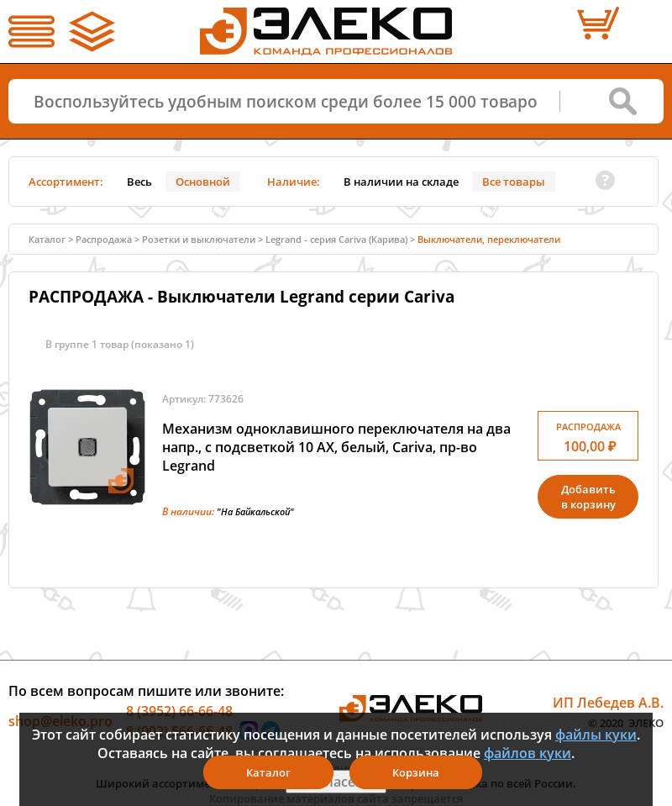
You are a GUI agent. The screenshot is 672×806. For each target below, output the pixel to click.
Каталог (47, 239)
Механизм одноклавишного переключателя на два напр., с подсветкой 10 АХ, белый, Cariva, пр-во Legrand (336, 447)
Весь (139, 182)
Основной (203, 182)
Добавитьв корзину (588, 497)
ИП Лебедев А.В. (608, 703)
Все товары (514, 182)
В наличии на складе (401, 182)
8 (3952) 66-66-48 (179, 711)
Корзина (416, 772)
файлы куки (596, 735)
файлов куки (528, 753)
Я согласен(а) (336, 782)
